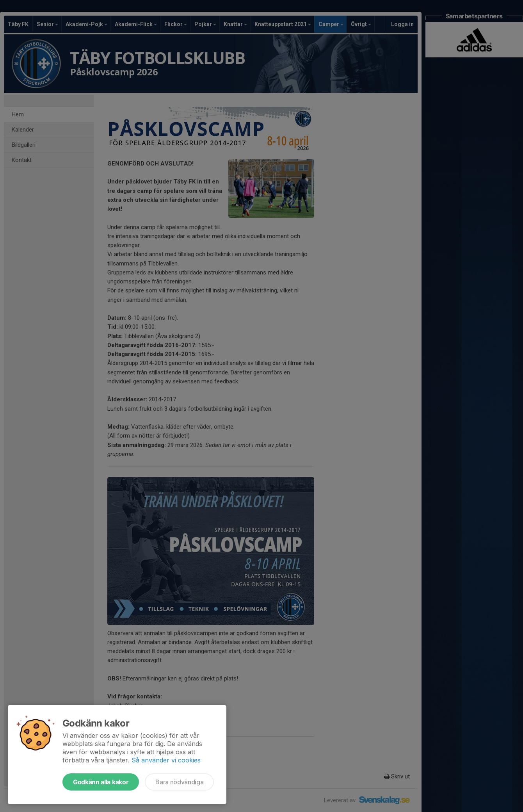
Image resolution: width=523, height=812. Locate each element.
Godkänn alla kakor (101, 782)
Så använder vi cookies (166, 760)
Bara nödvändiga (179, 782)
